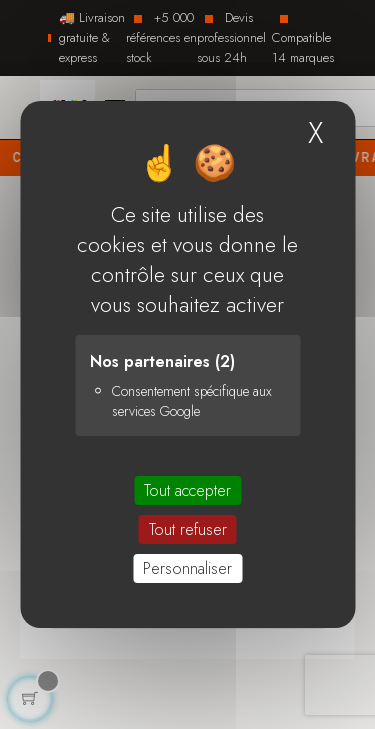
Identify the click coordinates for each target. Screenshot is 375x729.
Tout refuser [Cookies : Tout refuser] (188, 529)
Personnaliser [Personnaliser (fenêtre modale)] (187, 568)
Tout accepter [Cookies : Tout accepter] (187, 490)
